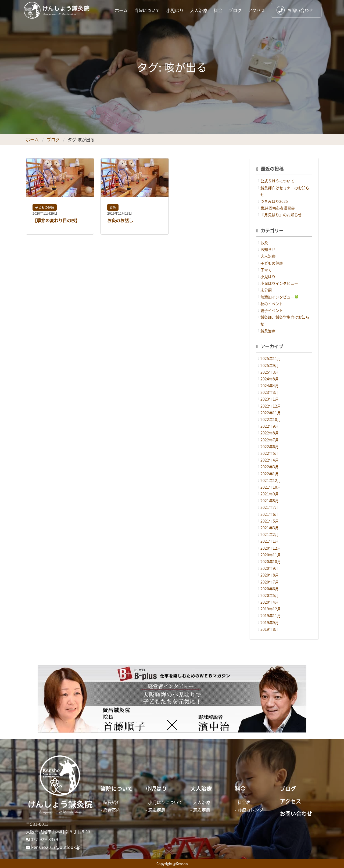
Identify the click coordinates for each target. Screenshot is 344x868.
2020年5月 (270, 595)
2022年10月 (271, 419)
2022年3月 (270, 467)
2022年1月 (270, 474)
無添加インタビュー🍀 (280, 297)
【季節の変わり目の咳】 (56, 220)
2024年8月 (270, 379)
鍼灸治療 (268, 331)
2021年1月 (270, 541)
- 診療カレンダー (251, 810)
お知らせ (268, 249)
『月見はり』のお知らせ (281, 215)
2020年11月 (271, 555)
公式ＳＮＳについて (277, 181)
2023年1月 (270, 399)
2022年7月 (270, 440)
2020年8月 (270, 575)
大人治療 (199, 10)
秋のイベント (272, 304)
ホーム (121, 10)
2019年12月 (271, 609)
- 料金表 (243, 802)
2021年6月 (270, 514)
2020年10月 (271, 561)
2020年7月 (270, 582)
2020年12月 (271, 548)
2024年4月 (270, 386)
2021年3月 (270, 528)
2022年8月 (270, 433)
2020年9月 (270, 568)
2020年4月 (270, 602)
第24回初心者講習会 (278, 208)
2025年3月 (270, 372)
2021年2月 (270, 534)
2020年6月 (270, 589)
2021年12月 (271, 480)
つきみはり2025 (274, 201)
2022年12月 (271, 406)
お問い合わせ (295, 10)
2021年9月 (270, 494)
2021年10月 (271, 487)
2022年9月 (270, 426)
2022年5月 (270, 453)
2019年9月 (270, 622)
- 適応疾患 (155, 810)
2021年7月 (270, 507)
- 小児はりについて (164, 802)
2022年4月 (270, 460)
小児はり (175, 10)
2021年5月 (270, 521)
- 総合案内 (110, 810)
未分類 (266, 290)
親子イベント (272, 310)
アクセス (257, 10)
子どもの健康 (45, 207)
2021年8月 (270, 500)
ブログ (235, 10)
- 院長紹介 (110, 802)
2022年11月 (271, 413)
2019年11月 (271, 615)
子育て (266, 270)
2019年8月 (270, 629)
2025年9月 (270, 365)
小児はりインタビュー (279, 283)
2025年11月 (271, 358)
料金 (218, 10)
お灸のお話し (120, 220)
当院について (147, 10)
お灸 (113, 207)
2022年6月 (270, 446)
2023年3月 (270, 392)
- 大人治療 (200, 802)
